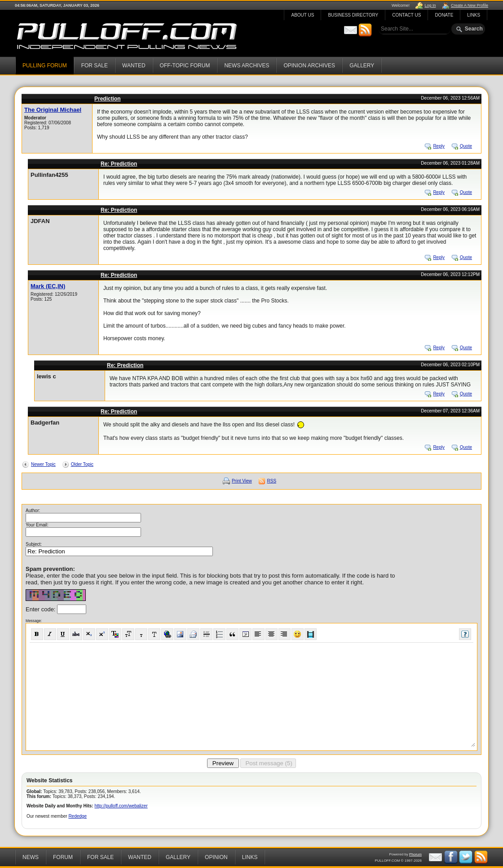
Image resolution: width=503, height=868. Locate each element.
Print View (242, 481)
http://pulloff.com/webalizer (121, 806)
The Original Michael (53, 110)
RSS (272, 481)
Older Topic (82, 464)
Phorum (415, 854)
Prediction (108, 99)
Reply (439, 146)
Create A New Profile (470, 5)
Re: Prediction (119, 164)
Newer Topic (43, 464)
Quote (466, 146)
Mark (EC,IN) (48, 286)
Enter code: (41, 609)
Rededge (77, 816)
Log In (430, 5)
